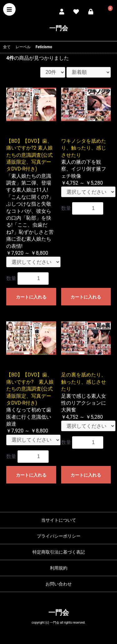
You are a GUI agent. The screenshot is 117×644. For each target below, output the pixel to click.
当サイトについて (59, 520)
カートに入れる (31, 297)
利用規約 (59, 568)
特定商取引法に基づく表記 (59, 552)
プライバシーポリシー (59, 536)
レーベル (23, 47)
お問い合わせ (59, 584)
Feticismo (44, 47)
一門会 (59, 28)
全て (7, 47)
